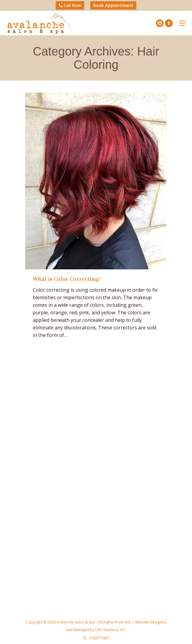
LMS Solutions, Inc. (110, 630)
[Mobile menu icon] (182, 23)
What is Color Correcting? (67, 279)
